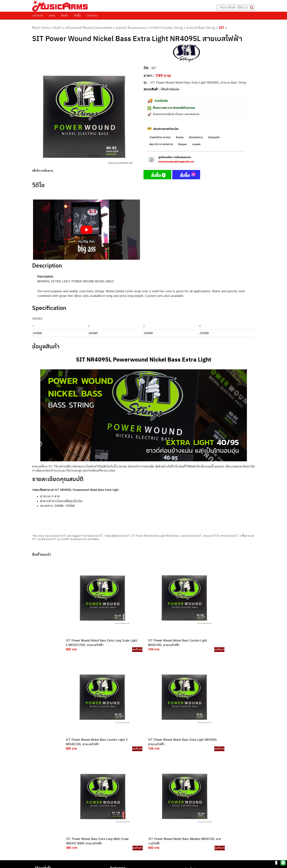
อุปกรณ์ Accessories (131, 28)
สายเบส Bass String (201, 28)
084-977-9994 (153, 769)
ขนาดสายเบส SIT (47, 539)
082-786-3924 (142, 786)
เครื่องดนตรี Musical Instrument (88, 28)
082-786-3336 (150, 778)
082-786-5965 (160, 807)
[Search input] (234, 8)
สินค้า (65, 15)
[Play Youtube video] (87, 230)
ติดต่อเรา (41, 750)
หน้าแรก (38, 15)
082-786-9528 (143, 790)
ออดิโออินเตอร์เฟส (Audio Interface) (206, 772)
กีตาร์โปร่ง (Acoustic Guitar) (202, 751)
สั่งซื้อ (77, 15)
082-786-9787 (152, 795)
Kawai (189, 793)
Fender (189, 780)
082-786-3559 (153, 756)
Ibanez (189, 789)
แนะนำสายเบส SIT (191, 536)
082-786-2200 (161, 782)
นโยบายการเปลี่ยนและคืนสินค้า (56, 755)
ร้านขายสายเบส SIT (92, 536)
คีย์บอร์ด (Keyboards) (198, 755)
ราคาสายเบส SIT (229, 536)
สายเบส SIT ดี (211, 536)
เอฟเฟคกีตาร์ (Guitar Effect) (202, 763)
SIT (221, 28)
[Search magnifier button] (252, 8)
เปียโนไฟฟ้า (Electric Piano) (202, 759)
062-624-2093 (155, 752)
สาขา (52, 15)
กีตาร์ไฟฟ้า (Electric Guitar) (201, 747)
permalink (93, 539)
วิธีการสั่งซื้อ (43, 745)
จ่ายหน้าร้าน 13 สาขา (160, 137)
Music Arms (41, 28)
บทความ (92, 15)
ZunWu (65, 539)
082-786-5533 (152, 764)
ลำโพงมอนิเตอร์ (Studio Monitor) (204, 776)
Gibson (189, 784)
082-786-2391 (160, 811)
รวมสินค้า (41, 759)
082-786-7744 (158, 773)
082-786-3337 (153, 760)
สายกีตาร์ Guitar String (166, 28)
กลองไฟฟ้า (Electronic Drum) (202, 768)
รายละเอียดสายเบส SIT (117, 536)
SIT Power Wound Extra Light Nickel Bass (155, 536)
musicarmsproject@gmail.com (176, 162)
